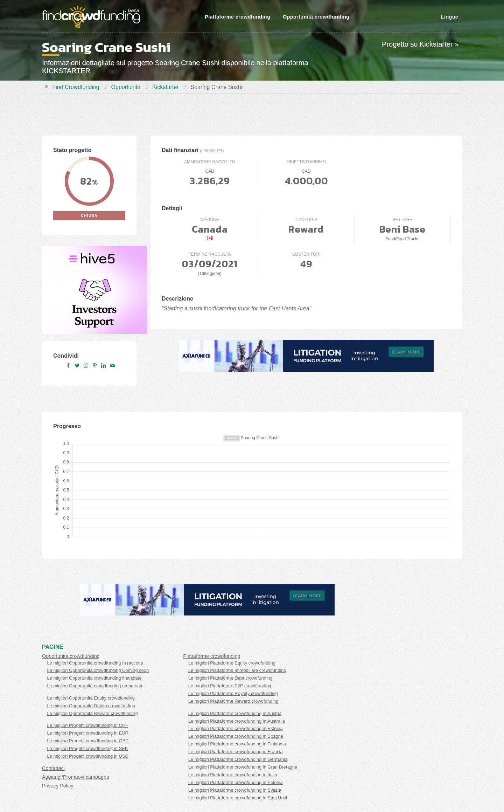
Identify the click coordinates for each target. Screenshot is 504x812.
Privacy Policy (58, 786)
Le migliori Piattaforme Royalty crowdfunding (233, 693)
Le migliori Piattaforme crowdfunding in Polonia (236, 782)
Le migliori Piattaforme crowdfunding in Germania (238, 759)
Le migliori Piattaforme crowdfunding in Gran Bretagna (243, 767)
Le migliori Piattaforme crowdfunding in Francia (236, 752)
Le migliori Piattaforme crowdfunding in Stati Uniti (238, 798)
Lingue (450, 17)
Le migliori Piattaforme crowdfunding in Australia (237, 721)
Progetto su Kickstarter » (420, 44)
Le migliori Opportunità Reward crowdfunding (92, 713)
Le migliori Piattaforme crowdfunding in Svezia (235, 790)
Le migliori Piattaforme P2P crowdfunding (230, 686)
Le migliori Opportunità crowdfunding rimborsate (95, 686)
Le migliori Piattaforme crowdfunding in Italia (233, 775)
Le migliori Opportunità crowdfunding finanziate (94, 678)
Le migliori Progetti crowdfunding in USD (88, 756)
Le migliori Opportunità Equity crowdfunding (91, 698)
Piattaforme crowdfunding (237, 17)
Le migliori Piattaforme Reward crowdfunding (233, 701)
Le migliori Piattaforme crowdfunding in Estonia (236, 728)
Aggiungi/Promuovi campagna (76, 777)
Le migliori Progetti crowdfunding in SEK (87, 748)
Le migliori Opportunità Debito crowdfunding (91, 706)
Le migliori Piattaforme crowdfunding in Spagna (236, 736)
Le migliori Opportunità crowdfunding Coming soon (98, 670)
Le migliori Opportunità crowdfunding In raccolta (95, 663)
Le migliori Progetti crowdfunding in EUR (88, 733)
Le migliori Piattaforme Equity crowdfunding (232, 663)
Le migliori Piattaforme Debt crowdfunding (230, 678)
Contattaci (53, 768)
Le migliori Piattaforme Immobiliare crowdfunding (237, 670)
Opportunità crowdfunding (316, 17)
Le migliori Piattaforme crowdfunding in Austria (235, 713)
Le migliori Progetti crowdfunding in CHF (87, 725)
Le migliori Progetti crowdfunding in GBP (88, 741)
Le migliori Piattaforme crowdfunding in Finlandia (237, 744)
